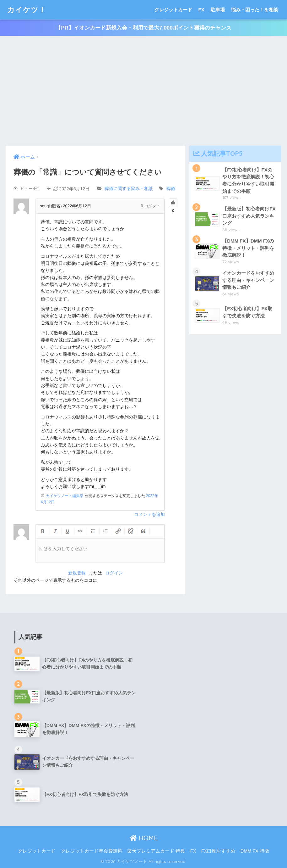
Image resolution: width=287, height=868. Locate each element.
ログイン (114, 573)
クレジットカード (173, 10)
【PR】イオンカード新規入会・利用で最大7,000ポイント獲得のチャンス (143, 28)
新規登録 (77, 573)
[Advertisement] (143, 91)
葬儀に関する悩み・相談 (129, 189)
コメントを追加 (149, 514)
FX (201, 10)
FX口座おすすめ (218, 851)
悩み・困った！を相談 (255, 10)
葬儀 (171, 189)
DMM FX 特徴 (255, 851)
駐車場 (218, 10)
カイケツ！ (27, 10)
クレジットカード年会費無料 (92, 851)
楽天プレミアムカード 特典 (156, 851)
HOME (144, 838)
